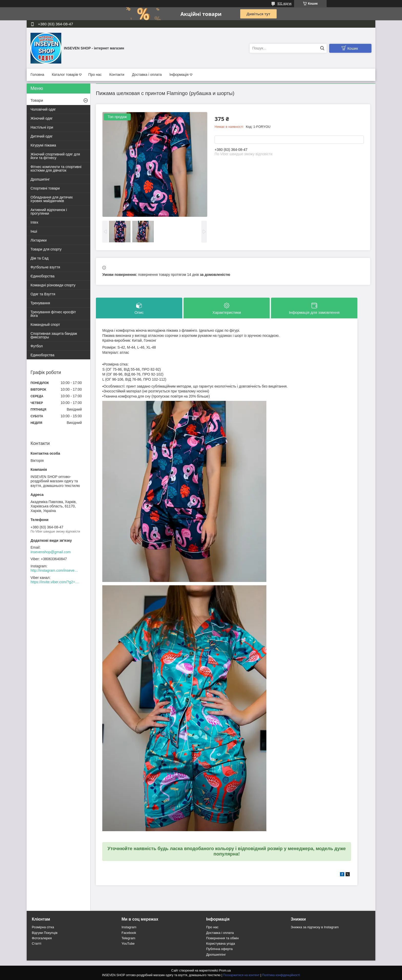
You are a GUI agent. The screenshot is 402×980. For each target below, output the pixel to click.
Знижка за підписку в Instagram (315, 927)
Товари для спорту (46, 249)
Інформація (179, 75)
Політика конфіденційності (281, 975)
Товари (37, 100)
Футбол (37, 346)
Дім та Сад (39, 258)
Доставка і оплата (147, 75)
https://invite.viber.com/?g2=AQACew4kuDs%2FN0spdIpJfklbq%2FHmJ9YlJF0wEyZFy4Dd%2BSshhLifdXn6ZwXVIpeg (55, 582)
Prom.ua (225, 971)
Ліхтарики (39, 240)
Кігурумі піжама (43, 145)
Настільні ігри (42, 127)
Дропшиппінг (216, 955)
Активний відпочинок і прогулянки (49, 212)
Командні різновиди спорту (53, 285)
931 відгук (284, 4)
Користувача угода (220, 943)
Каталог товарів (65, 75)
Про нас (95, 75)
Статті (37, 943)
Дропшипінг (40, 179)
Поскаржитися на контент (241, 975)
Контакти (117, 75)
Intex (34, 222)
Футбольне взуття (45, 267)
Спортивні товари (45, 188)
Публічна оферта (219, 949)
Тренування (40, 303)
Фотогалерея (42, 938)
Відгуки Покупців (45, 933)
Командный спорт (45, 325)
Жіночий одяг (42, 118)
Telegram (128, 938)
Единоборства (42, 355)
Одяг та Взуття (43, 294)
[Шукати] (322, 48)
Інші (34, 231)
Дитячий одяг (42, 136)
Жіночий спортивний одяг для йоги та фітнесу (55, 156)
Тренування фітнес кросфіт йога (53, 314)
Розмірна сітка (43, 927)
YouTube (128, 943)
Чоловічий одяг (43, 109)
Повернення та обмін (222, 938)
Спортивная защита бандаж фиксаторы (54, 335)
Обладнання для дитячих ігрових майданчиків (52, 199)
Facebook (129, 933)
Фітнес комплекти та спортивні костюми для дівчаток (56, 169)
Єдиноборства (43, 276)
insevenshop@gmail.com (51, 552)
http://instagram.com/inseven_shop (55, 570)
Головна (37, 75)
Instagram (129, 927)
